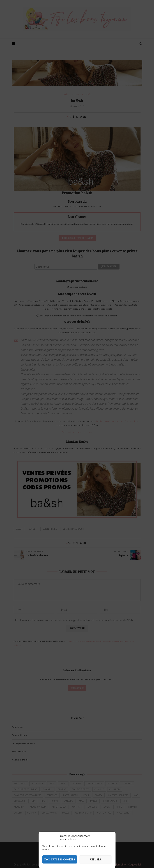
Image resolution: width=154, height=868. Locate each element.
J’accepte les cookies (60, 860)
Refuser (95, 860)
